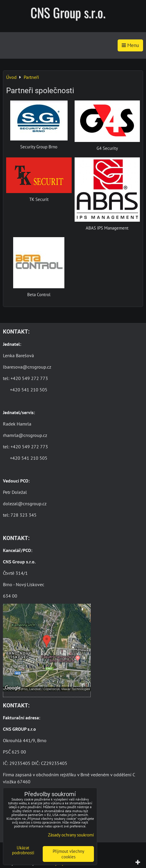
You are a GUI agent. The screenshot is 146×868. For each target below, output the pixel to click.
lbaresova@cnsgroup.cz (27, 367)
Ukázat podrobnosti (23, 850)
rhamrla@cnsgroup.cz (25, 435)
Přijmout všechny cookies (68, 854)
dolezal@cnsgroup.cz (25, 504)
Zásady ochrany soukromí (71, 835)
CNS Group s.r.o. (68, 12)
